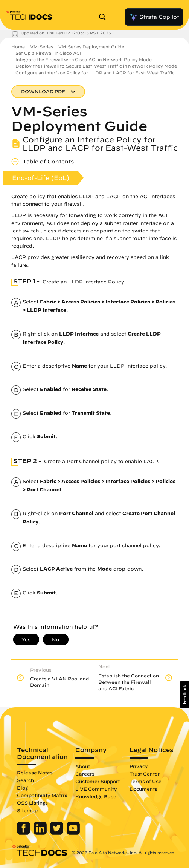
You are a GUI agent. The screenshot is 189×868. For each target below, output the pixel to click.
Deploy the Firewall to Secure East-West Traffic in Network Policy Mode (96, 66)
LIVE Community (96, 789)
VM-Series (42, 47)
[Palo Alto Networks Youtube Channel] (73, 833)
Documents (143, 789)
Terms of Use (146, 781)
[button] (184, 694)
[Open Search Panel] (105, 17)
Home (18, 47)
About (83, 766)
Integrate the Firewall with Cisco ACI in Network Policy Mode (84, 59)
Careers (85, 774)
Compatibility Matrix (42, 795)
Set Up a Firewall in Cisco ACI (48, 53)
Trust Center (145, 774)
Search (25, 780)
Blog (22, 788)
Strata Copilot (154, 17)
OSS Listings (32, 803)
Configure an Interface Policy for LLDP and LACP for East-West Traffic (95, 73)
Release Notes (35, 773)
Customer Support (98, 781)
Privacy (139, 766)
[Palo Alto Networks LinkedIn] (41, 833)
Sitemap (27, 810)
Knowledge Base (96, 796)
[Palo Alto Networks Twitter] (57, 833)
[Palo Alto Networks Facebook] (24, 833)
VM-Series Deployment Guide (91, 47)
